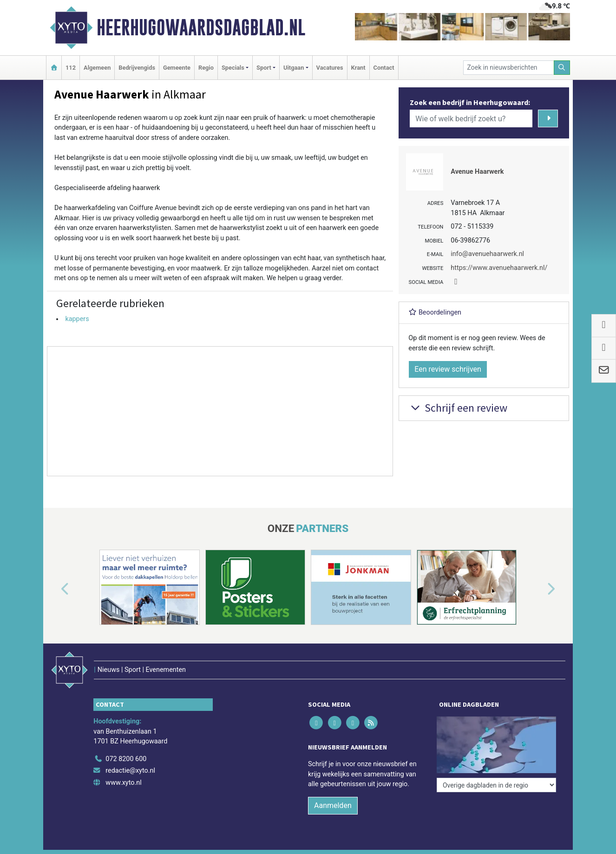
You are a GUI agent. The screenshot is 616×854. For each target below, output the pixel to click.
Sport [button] (264, 68)
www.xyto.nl (123, 783)
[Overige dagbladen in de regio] (496, 785)
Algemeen (97, 68)
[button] (54, 589)
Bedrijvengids (137, 68)
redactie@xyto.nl (130, 771)
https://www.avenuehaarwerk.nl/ (499, 268)
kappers (77, 319)
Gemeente (177, 68)
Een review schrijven (448, 369)
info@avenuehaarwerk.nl (487, 254)
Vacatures (330, 68)
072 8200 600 (126, 759)
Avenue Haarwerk (477, 172)
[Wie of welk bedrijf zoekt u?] (471, 118)
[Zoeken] (562, 68)
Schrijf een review (458, 408)
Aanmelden (333, 805)
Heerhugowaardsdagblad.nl (201, 27)
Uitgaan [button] (294, 68)
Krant (358, 68)
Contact (384, 68)
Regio (206, 68)
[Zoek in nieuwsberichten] (509, 68)
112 (71, 68)
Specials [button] (233, 68)
